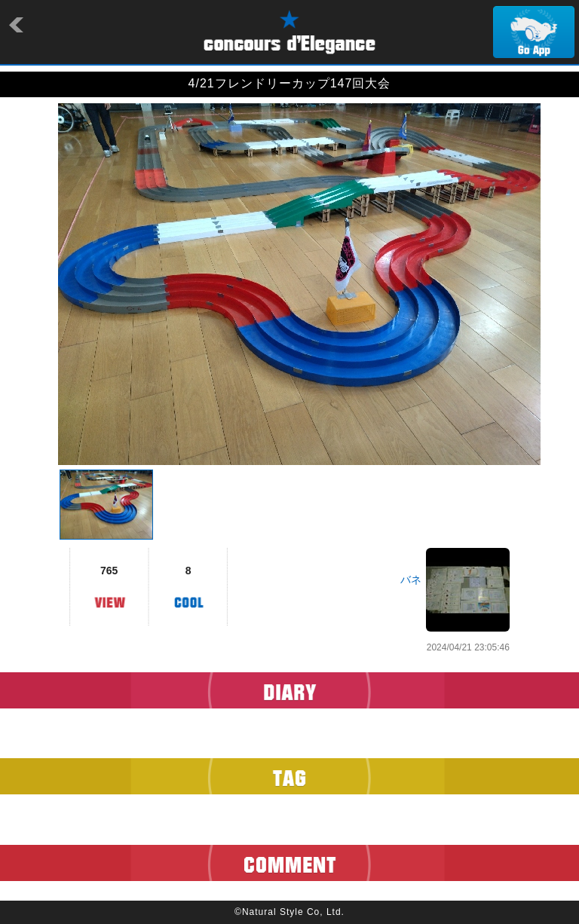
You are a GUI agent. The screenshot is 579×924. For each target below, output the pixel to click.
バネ (411, 580)
